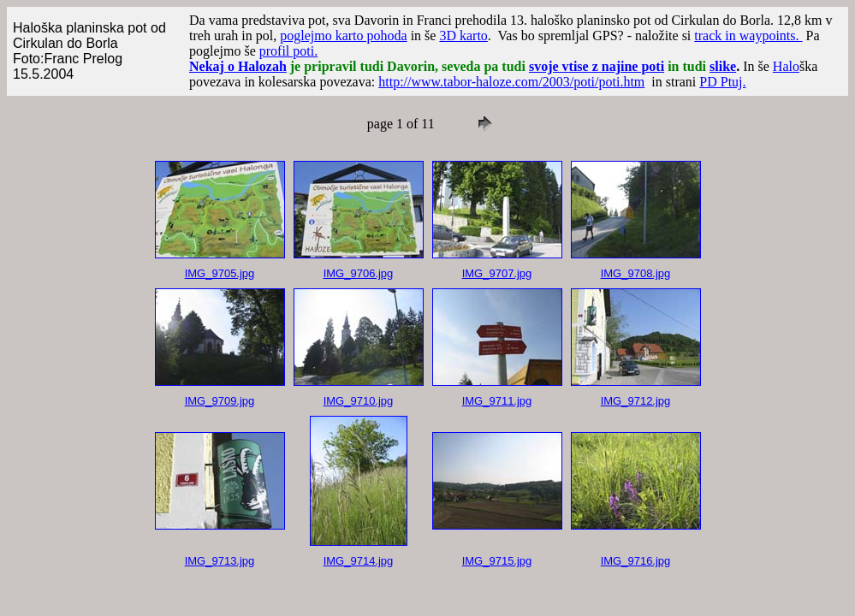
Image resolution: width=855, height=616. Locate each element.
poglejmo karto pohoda (343, 36)
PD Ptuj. (722, 82)
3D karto (463, 36)
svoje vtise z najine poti (597, 66)
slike (723, 66)
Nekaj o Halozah (238, 66)
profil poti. (288, 51)
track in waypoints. (748, 36)
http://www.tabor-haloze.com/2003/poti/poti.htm (511, 82)
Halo (786, 66)
